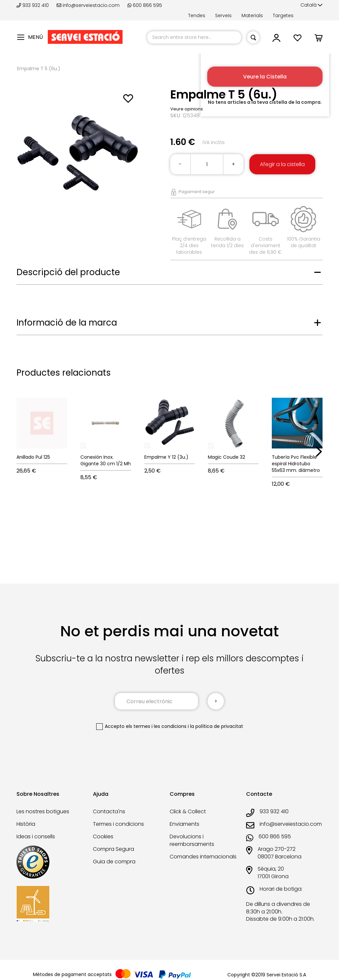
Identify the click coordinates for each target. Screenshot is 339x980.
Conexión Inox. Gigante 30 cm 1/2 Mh (106, 460)
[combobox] (194, 37)
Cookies (103, 836)
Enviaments (184, 824)
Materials (252, 15)
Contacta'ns (109, 811)
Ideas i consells (36, 836)
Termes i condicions (118, 824)
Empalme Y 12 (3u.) (166, 457)
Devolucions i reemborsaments (192, 840)
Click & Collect (188, 811)
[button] (311, 5)
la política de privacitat (217, 726)
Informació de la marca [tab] (67, 323)
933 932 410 (33, 5)
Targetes (283, 15)
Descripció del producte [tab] (68, 272)
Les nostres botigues (43, 811)
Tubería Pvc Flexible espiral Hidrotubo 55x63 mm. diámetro (296, 464)
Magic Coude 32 (226, 457)
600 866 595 (145, 5)
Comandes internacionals (203, 857)
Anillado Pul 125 (33, 457)
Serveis (223, 15)
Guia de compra (114, 862)
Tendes (197, 15)
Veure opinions (187, 109)
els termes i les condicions (156, 726)
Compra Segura (113, 849)
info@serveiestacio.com (88, 5)
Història (26, 824)
